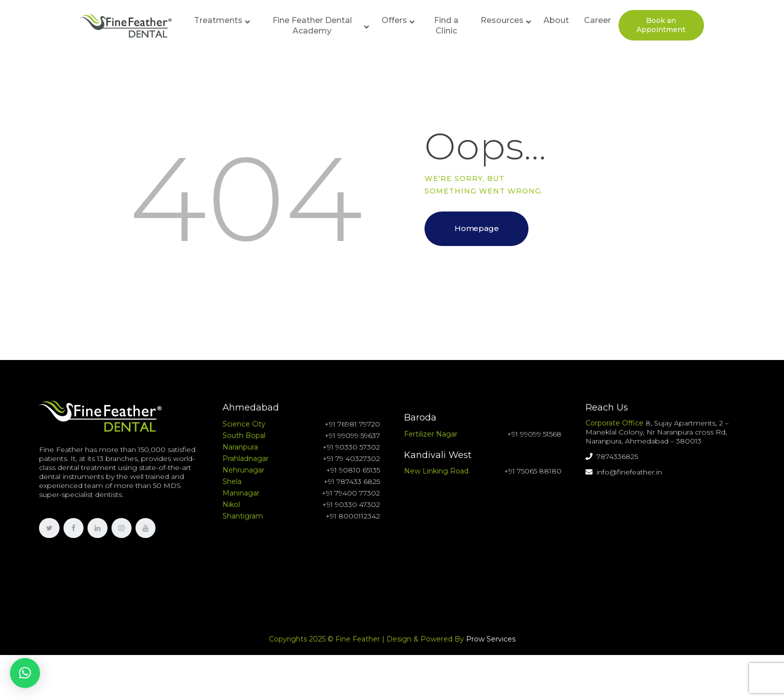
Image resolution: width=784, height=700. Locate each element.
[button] (25, 673)
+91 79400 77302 (351, 493)
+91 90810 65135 (353, 470)
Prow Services (491, 639)
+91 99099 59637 (352, 435)
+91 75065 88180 (533, 471)
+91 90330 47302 (351, 504)
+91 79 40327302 (351, 458)
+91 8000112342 (353, 516)
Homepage (476, 228)
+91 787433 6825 (352, 481)
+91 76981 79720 (352, 424)
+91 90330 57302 (351, 447)
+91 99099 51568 (534, 434)
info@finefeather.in (624, 472)
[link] (49, 528)
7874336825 (612, 456)
